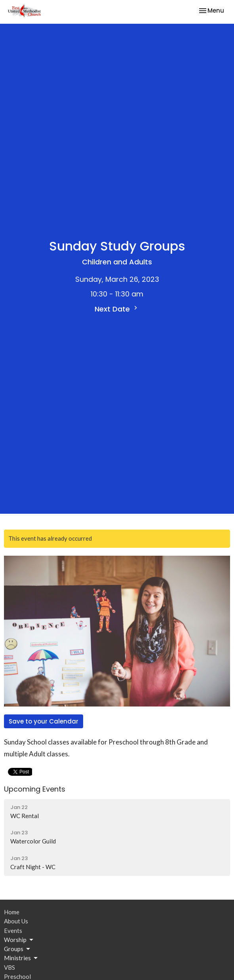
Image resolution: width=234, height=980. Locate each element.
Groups (18, 949)
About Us (16, 921)
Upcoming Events (35, 789)
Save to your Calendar (44, 721)
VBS (10, 967)
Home (12, 912)
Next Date (117, 309)
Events (13, 931)
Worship (19, 940)
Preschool (17, 976)
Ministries (21, 958)
